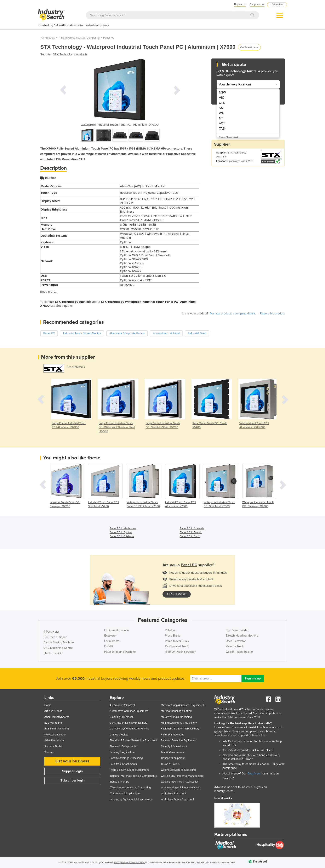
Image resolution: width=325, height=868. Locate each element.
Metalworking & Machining (176, 717)
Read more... (49, 292)
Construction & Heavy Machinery (128, 723)
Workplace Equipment (173, 794)
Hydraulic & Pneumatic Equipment (129, 770)
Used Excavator (236, 641)
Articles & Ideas (53, 711)
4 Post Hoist (51, 632)
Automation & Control (122, 705)
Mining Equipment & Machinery (179, 723)
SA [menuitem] (221, 108)
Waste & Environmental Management (182, 776)
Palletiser (171, 630)
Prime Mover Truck (177, 641)
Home (48, 705)
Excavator (110, 636)
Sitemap (49, 752)
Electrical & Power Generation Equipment (133, 740)
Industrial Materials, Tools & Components (133, 776)
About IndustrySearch (57, 717)
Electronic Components (123, 746)
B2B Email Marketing (57, 729)
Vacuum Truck (235, 646)
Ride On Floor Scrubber (180, 652)
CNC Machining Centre (58, 648)
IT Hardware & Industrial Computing (79, 38)
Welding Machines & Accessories (180, 782)
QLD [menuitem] (222, 103)
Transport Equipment (173, 758)
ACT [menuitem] (222, 123)
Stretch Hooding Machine (242, 636)
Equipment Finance (117, 630)
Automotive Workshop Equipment (129, 711)
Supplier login (72, 771)
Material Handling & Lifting (176, 711)
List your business (72, 761)
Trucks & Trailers (170, 764)
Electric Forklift (53, 653)
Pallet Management (172, 735)
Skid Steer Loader (237, 630)
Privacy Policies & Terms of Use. (129, 863)
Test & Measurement (173, 752)
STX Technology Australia (70, 54)
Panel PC (109, 38)
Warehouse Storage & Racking (178, 770)
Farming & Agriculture (122, 752)
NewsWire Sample (55, 735)
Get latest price (249, 47)
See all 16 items (76, 367)
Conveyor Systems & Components (129, 729)
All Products (48, 38)
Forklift (109, 646)
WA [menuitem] (221, 113)
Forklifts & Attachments (123, 764)
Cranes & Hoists (119, 735)
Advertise (277, 5)
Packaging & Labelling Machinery (180, 729)
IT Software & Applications (125, 794)
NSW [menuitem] (222, 93)
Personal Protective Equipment (179, 740)
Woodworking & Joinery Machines (180, 788)
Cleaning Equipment (121, 717)
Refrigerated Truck (177, 646)
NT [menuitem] (221, 118)
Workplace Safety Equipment (177, 799)
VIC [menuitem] (222, 98)
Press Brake (173, 636)
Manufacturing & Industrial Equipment (183, 705)
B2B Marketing (53, 723)
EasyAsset (254, 774)
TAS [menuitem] (222, 129)
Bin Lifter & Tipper (55, 637)
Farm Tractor (112, 641)
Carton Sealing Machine (59, 642)
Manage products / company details (233, 313)
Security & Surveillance (174, 746)
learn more (177, 594)
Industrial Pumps (119, 782)
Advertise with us (54, 740)
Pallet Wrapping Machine (120, 652)
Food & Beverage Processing (126, 758)
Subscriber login (72, 780)
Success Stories (53, 746)
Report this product (272, 313)
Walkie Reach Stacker (239, 652)
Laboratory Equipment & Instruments (131, 799)
